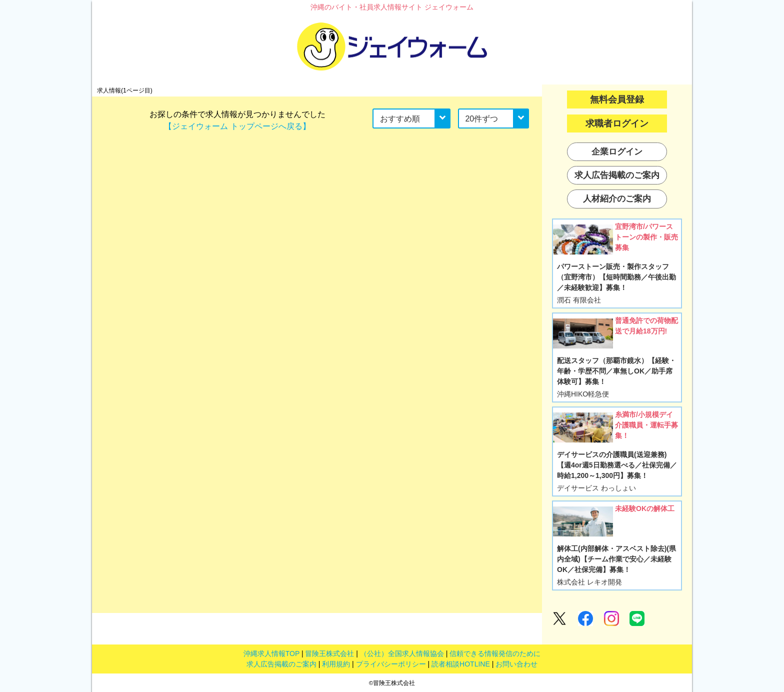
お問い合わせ (516, 664)
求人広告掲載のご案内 (281, 664)
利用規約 (336, 664)
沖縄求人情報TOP (271, 653)
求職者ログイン (617, 123)
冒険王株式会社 (329, 653)
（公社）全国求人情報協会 (402, 653)
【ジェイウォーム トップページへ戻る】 (237, 126)
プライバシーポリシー (391, 664)
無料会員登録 (617, 99)
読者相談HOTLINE (461, 664)
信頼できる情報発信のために (495, 653)
